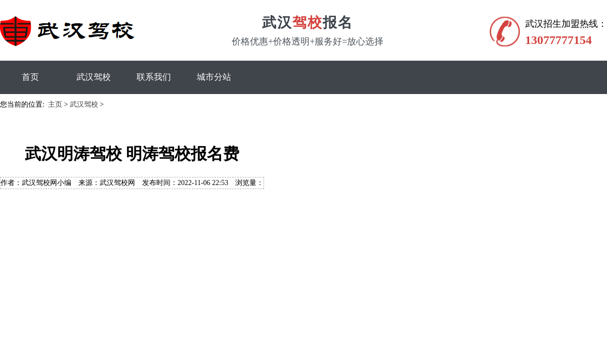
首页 (30, 77)
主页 (55, 104)
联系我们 (154, 77)
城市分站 (214, 77)
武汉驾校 (94, 77)
